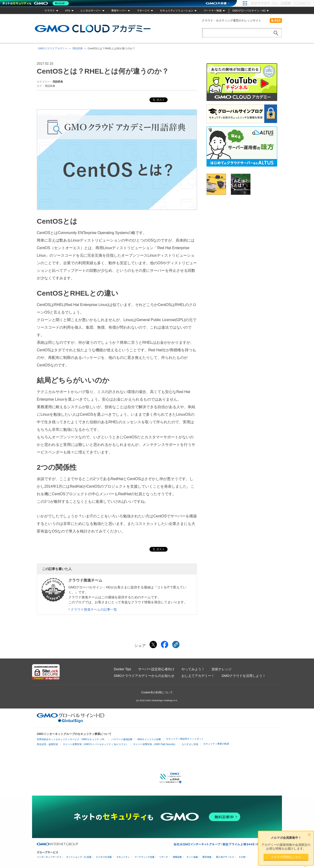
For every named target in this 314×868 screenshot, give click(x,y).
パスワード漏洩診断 (122, 739)
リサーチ (164, 857)
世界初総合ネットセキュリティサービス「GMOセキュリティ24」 (72, 739)
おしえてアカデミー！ (198, 676)
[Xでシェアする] (153, 645)
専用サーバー (119, 11)
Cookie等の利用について (157, 692)
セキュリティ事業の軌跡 (216, 744)
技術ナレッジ (222, 669)
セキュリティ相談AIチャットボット (185, 739)
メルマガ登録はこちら (286, 857)
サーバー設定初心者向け (156, 669)
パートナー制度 (213, 11)
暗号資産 (207, 857)
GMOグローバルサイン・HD (249, 11)
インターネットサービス (49, 857)
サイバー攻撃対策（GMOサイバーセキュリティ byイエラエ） (96, 744)
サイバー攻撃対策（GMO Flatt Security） (155, 744)
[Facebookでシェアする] (165, 645)
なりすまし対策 (190, 744)
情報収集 (177, 857)
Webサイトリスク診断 (149, 739)
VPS (68, 11)
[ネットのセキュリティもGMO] (36, 3)
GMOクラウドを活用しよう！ (244, 676)
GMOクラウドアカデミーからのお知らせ (144, 676)
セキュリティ (123, 857)
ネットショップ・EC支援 (79, 857)
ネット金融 (192, 857)
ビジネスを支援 (104, 857)
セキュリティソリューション (177, 11)
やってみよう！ (193, 669)
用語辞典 (78, 48)
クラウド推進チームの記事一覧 (94, 609)
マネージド (143, 11)
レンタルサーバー (91, 11)
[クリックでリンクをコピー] (176, 645)
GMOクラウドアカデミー (93, 29)
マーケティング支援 (144, 857)
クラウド (50, 11)
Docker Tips (122, 669)
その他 (242, 857)
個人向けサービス (225, 857)
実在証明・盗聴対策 (47, 744)
